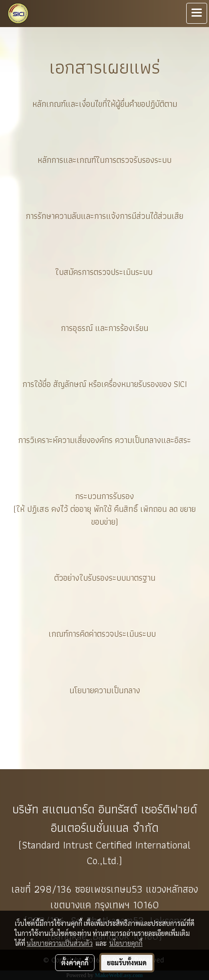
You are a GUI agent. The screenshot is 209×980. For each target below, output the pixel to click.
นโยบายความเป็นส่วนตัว (60, 943)
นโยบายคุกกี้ (126, 943)
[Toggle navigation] (197, 13)
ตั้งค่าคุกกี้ (75, 962)
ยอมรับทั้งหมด (127, 962)
